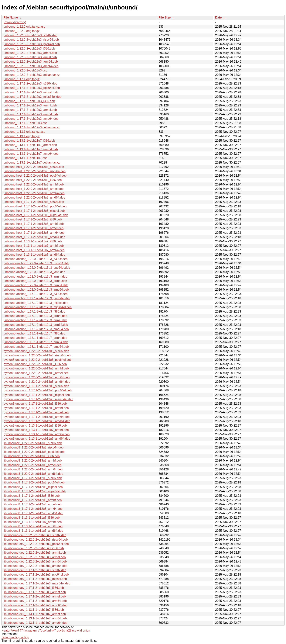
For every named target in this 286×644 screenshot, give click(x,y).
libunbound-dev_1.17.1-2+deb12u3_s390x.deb (35, 570)
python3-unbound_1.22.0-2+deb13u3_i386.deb (35, 364)
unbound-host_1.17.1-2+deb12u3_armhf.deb (34, 224)
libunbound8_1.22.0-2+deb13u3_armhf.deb (33, 460)
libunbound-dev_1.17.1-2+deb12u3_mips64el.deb (37, 583)
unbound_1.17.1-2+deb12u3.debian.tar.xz (32, 127)
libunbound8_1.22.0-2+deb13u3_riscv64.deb (34, 447)
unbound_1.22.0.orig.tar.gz (22, 31)
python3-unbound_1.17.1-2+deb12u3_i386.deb (35, 404)
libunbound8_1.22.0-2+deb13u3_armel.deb (32, 465)
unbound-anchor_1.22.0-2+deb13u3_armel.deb (35, 281)
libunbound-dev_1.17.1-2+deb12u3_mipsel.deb (35, 579)
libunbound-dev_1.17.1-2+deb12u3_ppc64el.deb (36, 575)
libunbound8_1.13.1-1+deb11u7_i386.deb (32, 518)
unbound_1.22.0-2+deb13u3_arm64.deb (31, 62)
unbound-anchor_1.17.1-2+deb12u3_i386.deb (34, 312)
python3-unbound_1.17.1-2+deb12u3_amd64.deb (37, 421)
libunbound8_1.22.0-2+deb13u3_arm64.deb (33, 469)
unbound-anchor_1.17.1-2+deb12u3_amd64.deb (36, 329)
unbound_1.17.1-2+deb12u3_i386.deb (29, 101)
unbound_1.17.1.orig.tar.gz (22, 79)
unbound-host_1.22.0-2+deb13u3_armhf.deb (34, 184)
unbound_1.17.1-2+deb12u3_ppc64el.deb (32, 88)
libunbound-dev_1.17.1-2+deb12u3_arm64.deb (35, 601)
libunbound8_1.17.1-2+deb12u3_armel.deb (32, 504)
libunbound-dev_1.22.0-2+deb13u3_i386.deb (34, 548)
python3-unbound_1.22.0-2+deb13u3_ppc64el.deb (38, 360)
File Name (11, 17)
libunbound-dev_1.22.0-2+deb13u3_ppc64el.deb (36, 544)
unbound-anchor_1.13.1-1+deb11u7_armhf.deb (35, 338)
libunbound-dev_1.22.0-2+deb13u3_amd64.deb (36, 566)
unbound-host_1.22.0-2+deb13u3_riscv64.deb (35, 171)
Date (218, 17)
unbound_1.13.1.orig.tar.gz (22, 136)
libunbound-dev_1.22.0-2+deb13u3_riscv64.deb (36, 540)
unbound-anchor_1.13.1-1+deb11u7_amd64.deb (36, 347)
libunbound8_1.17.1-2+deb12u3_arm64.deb (33, 509)
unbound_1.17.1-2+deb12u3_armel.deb (30, 110)
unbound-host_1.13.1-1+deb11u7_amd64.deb (34, 255)
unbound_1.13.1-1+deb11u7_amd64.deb (31, 154)
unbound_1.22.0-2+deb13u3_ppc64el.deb (32, 44)
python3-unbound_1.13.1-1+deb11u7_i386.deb (35, 426)
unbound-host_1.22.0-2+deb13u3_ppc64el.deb (35, 176)
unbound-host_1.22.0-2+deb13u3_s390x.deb (34, 167)
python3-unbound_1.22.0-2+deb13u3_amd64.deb (37, 382)
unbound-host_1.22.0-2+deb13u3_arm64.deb (34, 193)
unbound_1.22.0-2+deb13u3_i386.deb (29, 48)
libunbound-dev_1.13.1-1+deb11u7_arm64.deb (35, 618)
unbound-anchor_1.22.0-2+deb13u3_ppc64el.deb (37, 268)
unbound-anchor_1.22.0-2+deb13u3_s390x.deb (36, 259)
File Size (165, 17)
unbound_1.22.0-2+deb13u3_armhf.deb (30, 53)
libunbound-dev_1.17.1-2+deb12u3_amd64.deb (36, 605)
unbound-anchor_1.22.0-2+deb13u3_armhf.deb (35, 277)
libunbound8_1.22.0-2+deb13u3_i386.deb (32, 456)
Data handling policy (15, 637)
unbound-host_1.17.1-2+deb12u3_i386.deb (33, 219)
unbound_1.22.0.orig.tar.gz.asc (24, 27)
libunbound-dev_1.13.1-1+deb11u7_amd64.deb (36, 623)
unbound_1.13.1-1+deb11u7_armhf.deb (30, 145)
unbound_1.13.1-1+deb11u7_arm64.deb (31, 149)
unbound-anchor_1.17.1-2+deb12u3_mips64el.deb (38, 307)
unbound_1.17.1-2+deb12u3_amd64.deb (31, 119)
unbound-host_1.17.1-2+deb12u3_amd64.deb (34, 237)
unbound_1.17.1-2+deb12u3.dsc (25, 123)
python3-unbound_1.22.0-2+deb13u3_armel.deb (36, 373)
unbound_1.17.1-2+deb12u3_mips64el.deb (32, 97)
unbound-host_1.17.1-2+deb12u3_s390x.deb (34, 202)
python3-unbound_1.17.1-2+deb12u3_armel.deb (36, 412)
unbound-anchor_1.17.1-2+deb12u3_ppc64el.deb (37, 298)
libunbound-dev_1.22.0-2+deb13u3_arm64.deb (35, 561)
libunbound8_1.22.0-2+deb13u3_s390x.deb (33, 443)
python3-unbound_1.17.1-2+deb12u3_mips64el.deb (38, 399)
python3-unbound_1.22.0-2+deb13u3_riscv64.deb (37, 355)
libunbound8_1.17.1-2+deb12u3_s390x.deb (33, 478)
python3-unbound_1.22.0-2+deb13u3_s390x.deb (36, 351)
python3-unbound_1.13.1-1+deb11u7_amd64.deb (37, 439)
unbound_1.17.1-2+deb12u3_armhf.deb (30, 105)
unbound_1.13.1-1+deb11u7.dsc (25, 158)
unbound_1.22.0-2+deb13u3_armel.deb (30, 57)
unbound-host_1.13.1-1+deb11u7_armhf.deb (34, 246)
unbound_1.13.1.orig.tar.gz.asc (24, 132)
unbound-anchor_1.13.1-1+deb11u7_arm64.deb (36, 342)
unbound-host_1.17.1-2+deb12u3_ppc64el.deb (35, 206)
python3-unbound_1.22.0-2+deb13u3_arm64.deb (37, 377)
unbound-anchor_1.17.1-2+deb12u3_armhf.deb (35, 316)
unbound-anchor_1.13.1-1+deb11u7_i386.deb (34, 333)
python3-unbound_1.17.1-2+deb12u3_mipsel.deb (37, 395)
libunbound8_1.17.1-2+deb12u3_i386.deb (32, 496)
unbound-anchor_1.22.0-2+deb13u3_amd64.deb (36, 290)
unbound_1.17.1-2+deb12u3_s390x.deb (30, 83)
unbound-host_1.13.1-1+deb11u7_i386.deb (33, 241)
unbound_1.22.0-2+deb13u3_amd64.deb (31, 66)
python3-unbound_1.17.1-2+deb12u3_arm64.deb (37, 417)
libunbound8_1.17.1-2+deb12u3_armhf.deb (33, 500)
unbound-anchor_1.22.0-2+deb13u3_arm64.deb (36, 285)
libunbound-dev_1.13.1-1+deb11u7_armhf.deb (35, 614)
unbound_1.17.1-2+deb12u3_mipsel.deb (31, 92)
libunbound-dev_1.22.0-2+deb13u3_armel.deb (35, 557)
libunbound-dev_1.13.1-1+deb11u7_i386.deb (34, 610)
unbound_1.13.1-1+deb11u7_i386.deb (29, 141)
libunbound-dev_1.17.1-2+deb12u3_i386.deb (34, 588)
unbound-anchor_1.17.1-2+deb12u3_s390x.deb (36, 294)
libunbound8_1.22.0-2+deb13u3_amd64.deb (33, 474)
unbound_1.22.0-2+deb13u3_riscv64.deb (31, 40)
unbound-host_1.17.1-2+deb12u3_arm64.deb (34, 233)
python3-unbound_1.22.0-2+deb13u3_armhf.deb (36, 368)
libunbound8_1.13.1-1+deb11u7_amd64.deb (33, 531)
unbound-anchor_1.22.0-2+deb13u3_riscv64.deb (36, 263)
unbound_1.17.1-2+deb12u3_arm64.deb (31, 114)
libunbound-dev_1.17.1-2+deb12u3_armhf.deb (35, 592)
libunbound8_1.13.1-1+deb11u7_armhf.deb (33, 522)
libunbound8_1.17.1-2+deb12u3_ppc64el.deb (34, 482)
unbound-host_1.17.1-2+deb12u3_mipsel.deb (34, 211)
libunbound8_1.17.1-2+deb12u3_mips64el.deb (35, 491)
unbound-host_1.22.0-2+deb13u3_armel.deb (34, 189)
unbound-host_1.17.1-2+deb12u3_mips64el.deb (36, 215)
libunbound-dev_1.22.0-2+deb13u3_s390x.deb (35, 535)
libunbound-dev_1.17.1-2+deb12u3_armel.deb (35, 596)
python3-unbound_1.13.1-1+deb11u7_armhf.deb (36, 430)
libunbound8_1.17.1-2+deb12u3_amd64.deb (33, 513)
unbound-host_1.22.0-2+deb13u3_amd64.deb (34, 197)
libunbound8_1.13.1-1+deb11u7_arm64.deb (33, 526)
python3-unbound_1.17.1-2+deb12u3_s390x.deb (36, 386)
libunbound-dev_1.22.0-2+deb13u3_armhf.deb (35, 553)
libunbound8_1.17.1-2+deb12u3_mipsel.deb (33, 487)
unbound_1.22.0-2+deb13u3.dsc (25, 70)
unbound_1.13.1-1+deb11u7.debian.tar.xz (32, 163)
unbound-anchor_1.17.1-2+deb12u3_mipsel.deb (36, 303)
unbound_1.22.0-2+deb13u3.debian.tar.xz (32, 75)
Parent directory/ (15, 22)
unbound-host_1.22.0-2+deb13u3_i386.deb (33, 180)
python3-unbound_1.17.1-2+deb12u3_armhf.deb (36, 408)
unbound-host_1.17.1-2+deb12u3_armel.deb (34, 228)
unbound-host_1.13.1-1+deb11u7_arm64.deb (34, 250)
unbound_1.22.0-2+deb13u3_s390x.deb (30, 35)
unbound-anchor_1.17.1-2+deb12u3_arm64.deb (36, 325)
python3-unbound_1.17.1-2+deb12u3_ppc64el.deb (38, 390)
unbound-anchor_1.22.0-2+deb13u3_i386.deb (34, 272)
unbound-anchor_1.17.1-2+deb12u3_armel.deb (35, 320)
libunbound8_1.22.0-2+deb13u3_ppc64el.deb (34, 452)
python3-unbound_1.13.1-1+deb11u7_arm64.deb (37, 434)
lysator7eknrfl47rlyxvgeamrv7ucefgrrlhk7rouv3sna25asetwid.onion (46, 630)
